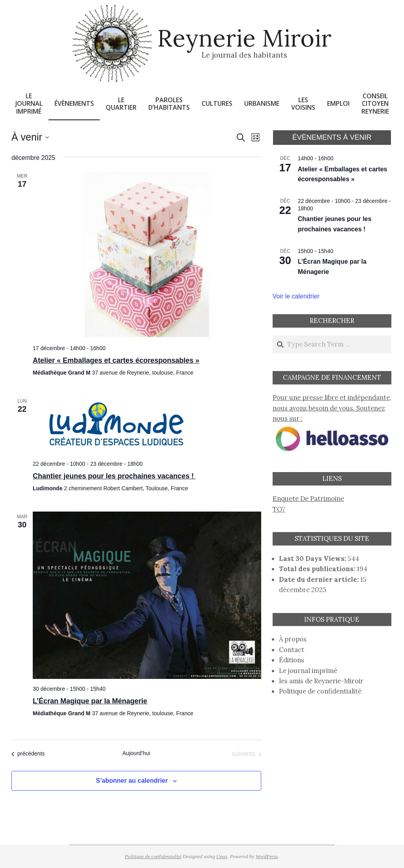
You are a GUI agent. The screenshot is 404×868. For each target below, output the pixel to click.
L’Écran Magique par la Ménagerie (90, 701)
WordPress (267, 856)
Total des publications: (318, 569)
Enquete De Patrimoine (308, 499)
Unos (222, 856)
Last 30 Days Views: (313, 559)
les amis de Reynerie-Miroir (321, 681)
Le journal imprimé (308, 671)
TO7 (279, 509)
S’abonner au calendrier (132, 781)
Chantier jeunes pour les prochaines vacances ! (114, 476)
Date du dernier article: (320, 579)
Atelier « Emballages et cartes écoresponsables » (116, 360)
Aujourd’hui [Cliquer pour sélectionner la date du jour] (136, 753)
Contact (292, 650)
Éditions (292, 660)
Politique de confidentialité (320, 691)
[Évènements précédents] (28, 754)
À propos (293, 639)
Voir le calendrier (296, 296)
